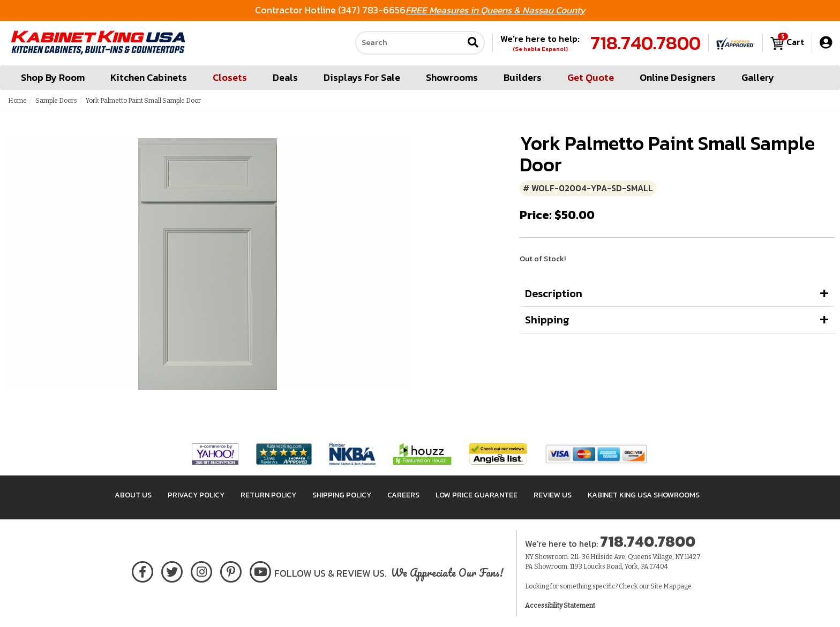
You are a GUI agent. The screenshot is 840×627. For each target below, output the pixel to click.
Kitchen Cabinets (149, 78)
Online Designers (678, 78)
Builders (523, 78)
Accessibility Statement (560, 606)
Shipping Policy (342, 495)
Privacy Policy (196, 495)
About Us (133, 495)
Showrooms (452, 78)
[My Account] (826, 43)
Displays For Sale (362, 78)
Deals (285, 78)
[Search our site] (409, 43)
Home (17, 101)
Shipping (547, 320)
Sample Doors (56, 101)
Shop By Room (53, 78)
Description (554, 293)
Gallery (758, 78)
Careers (403, 495)
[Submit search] (473, 44)
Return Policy (268, 495)
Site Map (663, 586)
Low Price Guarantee (477, 495)
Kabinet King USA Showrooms (644, 495)
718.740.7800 (646, 43)
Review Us (553, 495)
